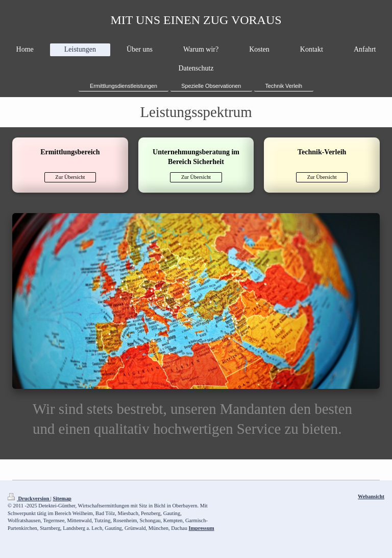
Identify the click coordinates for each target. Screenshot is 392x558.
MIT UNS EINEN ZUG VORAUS (196, 20)
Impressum (202, 528)
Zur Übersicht (70, 177)
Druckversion (29, 498)
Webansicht (371, 496)
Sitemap (62, 498)
